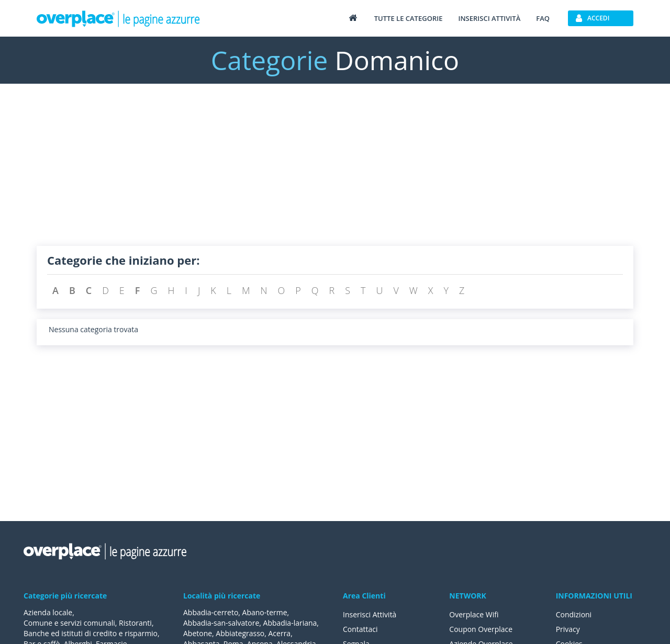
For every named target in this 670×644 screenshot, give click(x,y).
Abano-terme (265, 612)
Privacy (568, 629)
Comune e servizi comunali (69, 623)
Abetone (198, 633)
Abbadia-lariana (290, 623)
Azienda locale (48, 612)
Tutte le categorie (409, 18)
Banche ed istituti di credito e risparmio (91, 633)
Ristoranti (135, 623)
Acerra (280, 633)
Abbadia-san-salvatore (221, 623)
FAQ (543, 18)
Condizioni (574, 614)
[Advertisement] (335, 173)
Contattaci (360, 629)
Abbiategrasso (240, 633)
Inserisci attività (489, 18)
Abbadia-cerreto (211, 612)
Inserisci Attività (370, 614)
